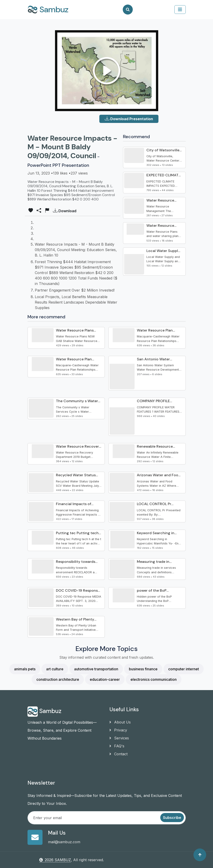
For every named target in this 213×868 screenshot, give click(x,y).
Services (119, 738)
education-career (105, 679)
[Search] (128, 10)
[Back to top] (200, 855)
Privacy (118, 730)
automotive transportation (96, 669)
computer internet (184, 669)
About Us (120, 722)
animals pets (25, 669)
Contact (118, 754)
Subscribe (172, 818)
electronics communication (154, 679)
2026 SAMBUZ (55, 860)
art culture (55, 669)
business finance (143, 669)
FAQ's (117, 746)
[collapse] (180, 10)
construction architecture (58, 679)
